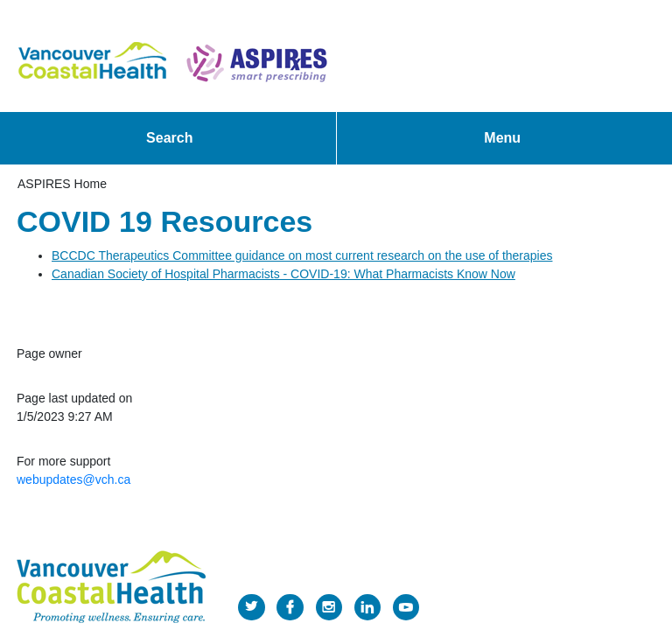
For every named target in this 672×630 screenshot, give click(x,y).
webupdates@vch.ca (73, 479)
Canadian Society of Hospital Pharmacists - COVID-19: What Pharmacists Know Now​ (283, 274)
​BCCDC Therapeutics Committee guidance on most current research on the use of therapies (302, 255)
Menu (502, 138)
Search (169, 138)
